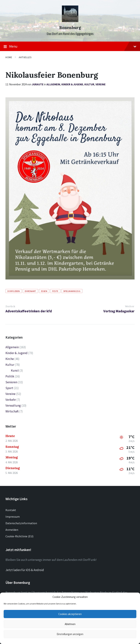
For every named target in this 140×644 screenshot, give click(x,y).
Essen (44, 291)
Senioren (11, 382)
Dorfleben (14, 291)
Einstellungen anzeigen (70, 634)
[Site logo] (70, 21)
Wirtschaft (12, 411)
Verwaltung (13, 406)
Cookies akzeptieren (70, 614)
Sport (9, 388)
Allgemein (53, 84)
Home (9, 57)
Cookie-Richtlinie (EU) (19, 536)
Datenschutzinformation (21, 523)
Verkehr (11, 400)
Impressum (13, 517)
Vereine (101, 84)
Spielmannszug (72, 291)
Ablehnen (70, 624)
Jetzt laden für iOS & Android (25, 570)
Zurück (10, 306)
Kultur (89, 84)
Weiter (130, 306)
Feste (55, 291)
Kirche (10, 359)
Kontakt (11, 510)
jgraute (38, 84)
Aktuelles (25, 57)
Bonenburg (70, 28)
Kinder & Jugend (72, 84)
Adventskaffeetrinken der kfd (29, 311)
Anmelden (12, 530)
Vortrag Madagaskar (119, 311)
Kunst (15, 371)
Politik (10, 376)
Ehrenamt (30, 291)
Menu (70, 46)
